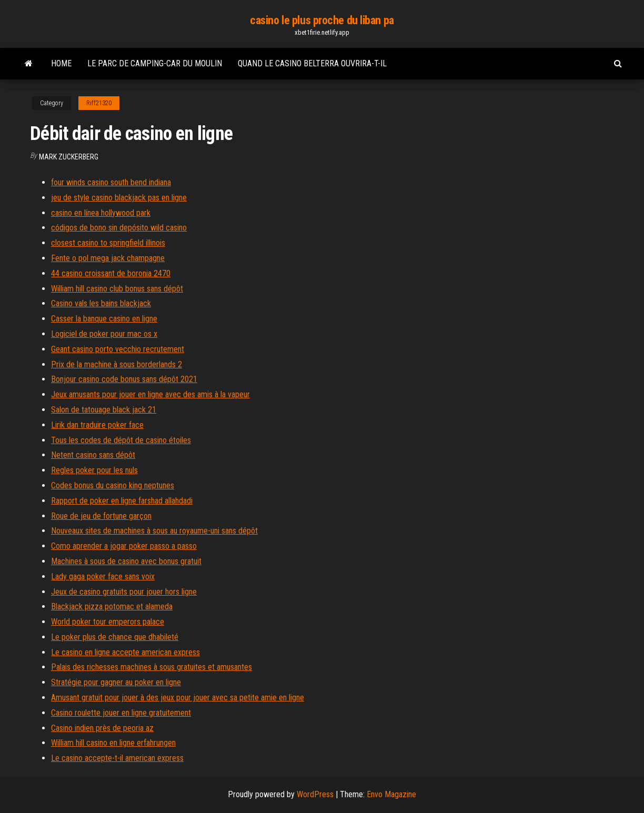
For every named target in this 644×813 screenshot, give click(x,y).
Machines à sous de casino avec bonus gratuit (126, 561)
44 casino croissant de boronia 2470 (111, 273)
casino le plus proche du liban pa (322, 20)
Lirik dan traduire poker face (97, 425)
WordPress (315, 794)
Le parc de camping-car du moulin (155, 63)
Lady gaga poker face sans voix (103, 576)
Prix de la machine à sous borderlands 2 (117, 364)
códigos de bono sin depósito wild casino (119, 228)
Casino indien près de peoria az (102, 728)
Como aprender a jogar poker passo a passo (124, 546)
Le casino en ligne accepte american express (125, 652)
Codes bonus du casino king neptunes (113, 485)
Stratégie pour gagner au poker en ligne (116, 682)
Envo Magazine (391, 794)
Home (61, 63)
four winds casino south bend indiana (111, 182)
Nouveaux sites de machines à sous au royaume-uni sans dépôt (154, 531)
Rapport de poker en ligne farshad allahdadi (122, 501)
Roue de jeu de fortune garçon (101, 516)
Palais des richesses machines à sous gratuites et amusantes (152, 667)
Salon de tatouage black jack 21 (104, 410)
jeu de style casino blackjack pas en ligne (119, 198)
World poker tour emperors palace (108, 622)
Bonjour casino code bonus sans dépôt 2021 (124, 379)
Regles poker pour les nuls (94, 470)
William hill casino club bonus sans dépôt (117, 289)
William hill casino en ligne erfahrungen (113, 743)
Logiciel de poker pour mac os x (104, 334)
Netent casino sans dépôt (93, 455)
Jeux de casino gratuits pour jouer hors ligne (124, 592)
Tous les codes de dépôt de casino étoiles (121, 440)
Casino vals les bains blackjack (101, 303)
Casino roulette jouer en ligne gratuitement (121, 713)
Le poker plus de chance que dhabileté (115, 637)
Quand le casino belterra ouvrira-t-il (312, 63)
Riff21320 (99, 103)
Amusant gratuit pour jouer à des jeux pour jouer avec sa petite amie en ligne (178, 697)
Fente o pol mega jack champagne (108, 258)
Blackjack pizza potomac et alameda (112, 606)
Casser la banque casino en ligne (104, 319)
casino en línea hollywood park (101, 213)
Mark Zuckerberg (69, 157)
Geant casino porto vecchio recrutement (118, 349)
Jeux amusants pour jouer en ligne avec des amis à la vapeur (150, 394)
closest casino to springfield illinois (108, 243)
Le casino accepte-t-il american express (117, 758)
